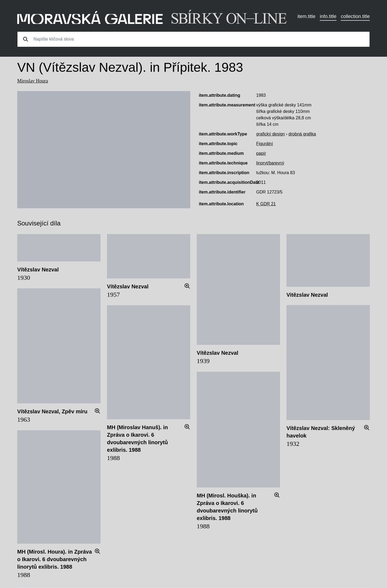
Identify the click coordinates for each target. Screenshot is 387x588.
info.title (328, 16)
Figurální (264, 144)
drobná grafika (302, 134)
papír (261, 153)
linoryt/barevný (270, 163)
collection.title (355, 16)
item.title (307, 16)
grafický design (270, 134)
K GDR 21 (266, 204)
